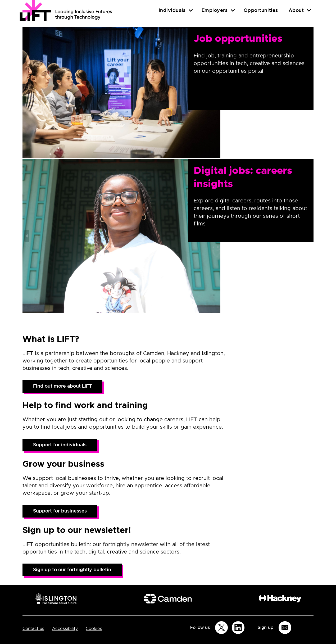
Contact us (33, 629)
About (296, 11)
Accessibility (65, 629)
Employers (215, 11)
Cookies (94, 629)
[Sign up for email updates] (285, 628)
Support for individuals (60, 445)
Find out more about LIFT (62, 386)
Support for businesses (60, 511)
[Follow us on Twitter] (221, 628)
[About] (309, 10)
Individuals (172, 11)
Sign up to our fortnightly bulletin (72, 570)
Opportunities (261, 11)
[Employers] (233, 10)
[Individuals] (191, 10)
